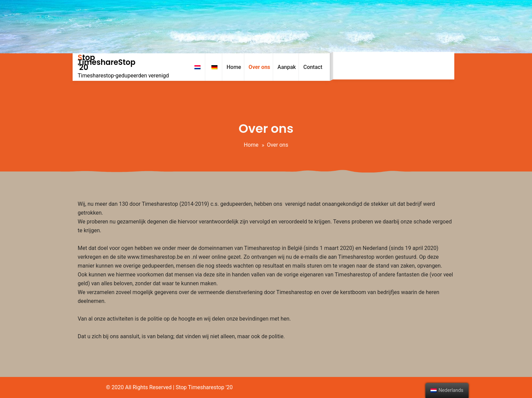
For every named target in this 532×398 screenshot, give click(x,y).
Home (251, 145)
